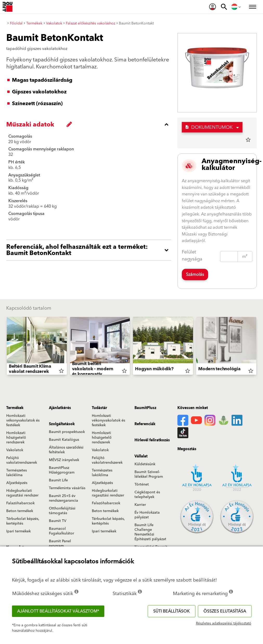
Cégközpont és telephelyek (147, 495)
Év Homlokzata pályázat (147, 515)
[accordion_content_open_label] (90, 250)
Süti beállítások (172, 611)
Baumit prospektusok (67, 432)
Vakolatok (15, 450)
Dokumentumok (209, 127)
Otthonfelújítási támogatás (62, 511)
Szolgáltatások (62, 424)
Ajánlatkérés (60, 408)
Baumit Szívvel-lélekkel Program (149, 474)
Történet (142, 484)
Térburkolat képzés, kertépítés (23, 521)
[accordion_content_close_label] (90, 124)
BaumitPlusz (145, 408)
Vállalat (141, 456)
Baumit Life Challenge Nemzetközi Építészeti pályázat (150, 532)
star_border (248, 140)
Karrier (140, 505)
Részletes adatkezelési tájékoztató (224, 623)
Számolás (195, 275)
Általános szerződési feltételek (66, 450)
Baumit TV (58, 521)
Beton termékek (20, 511)
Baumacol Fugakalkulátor (62, 531)
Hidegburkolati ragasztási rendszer (22, 493)
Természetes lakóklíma (17, 473)
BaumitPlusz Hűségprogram (62, 470)
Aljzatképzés (17, 483)
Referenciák (145, 424)
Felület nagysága (192, 256)
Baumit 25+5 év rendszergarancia (63, 498)
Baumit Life (58, 480)
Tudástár (100, 408)
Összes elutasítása (225, 611)
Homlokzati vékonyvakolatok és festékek (23, 420)
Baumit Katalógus (64, 440)
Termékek (15, 408)
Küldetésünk (145, 464)
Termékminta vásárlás (67, 488)
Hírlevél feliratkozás (152, 440)
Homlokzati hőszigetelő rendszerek (16, 438)
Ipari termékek (18, 531)
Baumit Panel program (60, 544)
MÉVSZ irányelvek (64, 460)
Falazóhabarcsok (20, 503)
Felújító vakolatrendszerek (22, 460)
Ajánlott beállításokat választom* (58, 611)
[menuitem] (213, 7)
